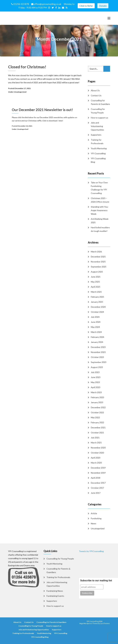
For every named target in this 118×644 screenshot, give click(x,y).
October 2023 (97, 357)
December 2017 (98, 483)
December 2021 (98, 427)
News (93, 523)
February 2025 (97, 297)
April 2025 (96, 287)
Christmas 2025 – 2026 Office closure (100, 200)
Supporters (96, 135)
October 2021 (97, 433)
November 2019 (98, 473)
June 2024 (96, 322)
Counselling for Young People (98, 111)
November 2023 (98, 352)
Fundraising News (55, 591)
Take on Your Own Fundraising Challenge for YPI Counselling (99, 188)
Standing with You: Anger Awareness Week (100, 210)
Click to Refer (86, 6)
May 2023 (95, 382)
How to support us (99, 118)
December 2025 (98, 257)
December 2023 (98, 347)
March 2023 (96, 392)
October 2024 (97, 312)
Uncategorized (20, 92)
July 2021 (95, 438)
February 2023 (97, 397)
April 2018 (96, 478)
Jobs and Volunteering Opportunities (97, 126)
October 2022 (97, 412)
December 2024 (98, 307)
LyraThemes (105, 623)
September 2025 (99, 267)
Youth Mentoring (99, 148)
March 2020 (96, 463)
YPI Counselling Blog (98, 160)
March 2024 (96, 332)
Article (94, 513)
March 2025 (96, 292)
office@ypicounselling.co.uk (46, 4)
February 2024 (97, 337)
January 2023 (97, 402)
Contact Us (96, 95)
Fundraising (96, 518)
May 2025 (95, 282)
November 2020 (98, 448)
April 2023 (96, 387)
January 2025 (97, 302)
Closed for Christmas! (27, 67)
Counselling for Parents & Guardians (100, 102)
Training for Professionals (97, 142)
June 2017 (96, 493)
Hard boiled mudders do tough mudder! (100, 229)
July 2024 (95, 317)
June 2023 (96, 377)
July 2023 (95, 372)
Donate (103, 6)
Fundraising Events (55, 596)
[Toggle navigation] (109, 18)
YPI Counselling (98, 153)
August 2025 (97, 272)
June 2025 (96, 277)
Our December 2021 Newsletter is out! (43, 113)
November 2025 (98, 262)
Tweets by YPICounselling (91, 551)
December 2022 (98, 407)
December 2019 (98, 468)
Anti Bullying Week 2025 (100, 221)
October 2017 (97, 488)
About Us (95, 90)
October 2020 (97, 453)
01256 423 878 (20, 4)
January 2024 (97, 342)
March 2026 (96, 252)
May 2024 (95, 327)
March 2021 (96, 443)
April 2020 (96, 458)
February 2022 (97, 422)
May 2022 (95, 417)
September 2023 (99, 362)
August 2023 (97, 367)
